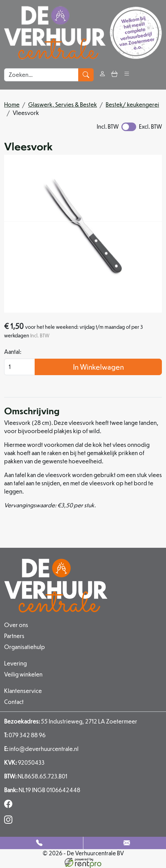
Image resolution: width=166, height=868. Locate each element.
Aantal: (13, 352)
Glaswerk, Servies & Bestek (63, 105)
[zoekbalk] (41, 75)
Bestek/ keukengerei (132, 105)
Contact (14, 702)
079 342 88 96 (25, 735)
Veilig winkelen (23, 674)
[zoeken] (86, 75)
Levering (15, 663)
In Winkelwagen (98, 367)
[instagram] (10, 821)
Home (12, 105)
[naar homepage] (83, 33)
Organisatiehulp (25, 647)
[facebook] (10, 806)
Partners (14, 636)
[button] (127, 75)
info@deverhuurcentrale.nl (41, 749)
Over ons (16, 625)
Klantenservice (23, 691)
